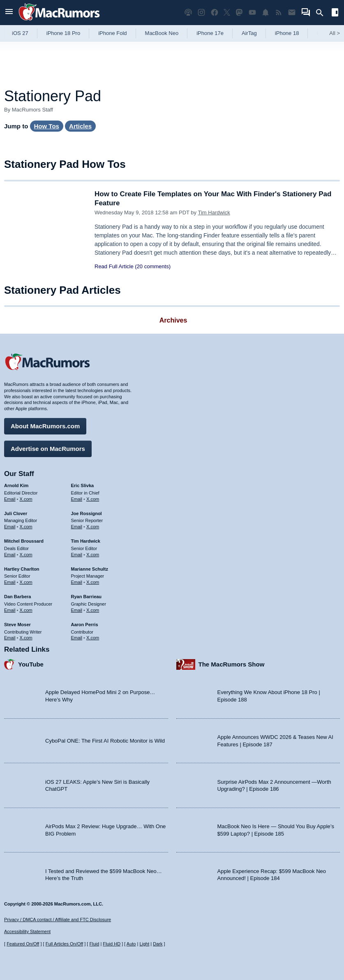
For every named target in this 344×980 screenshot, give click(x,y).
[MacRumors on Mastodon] (239, 13)
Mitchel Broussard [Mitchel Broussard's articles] (24, 541)
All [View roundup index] (335, 33)
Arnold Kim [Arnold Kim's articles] (16, 485)
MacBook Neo (162, 33)
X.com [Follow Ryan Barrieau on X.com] (93, 610)
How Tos (47, 126)
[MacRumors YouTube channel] (252, 13)
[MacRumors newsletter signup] (292, 13)
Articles (80, 126)
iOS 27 (20, 33)
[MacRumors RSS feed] (279, 13)
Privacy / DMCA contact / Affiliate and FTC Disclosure (58, 920)
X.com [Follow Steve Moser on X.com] (26, 638)
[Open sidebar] (335, 13)
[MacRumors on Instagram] (201, 13)
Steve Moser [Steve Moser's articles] (17, 625)
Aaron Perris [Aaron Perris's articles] (85, 625)
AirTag (249, 33)
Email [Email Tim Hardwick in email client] (77, 555)
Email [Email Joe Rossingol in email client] (77, 527)
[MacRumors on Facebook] (215, 13)
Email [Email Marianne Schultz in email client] (77, 582)
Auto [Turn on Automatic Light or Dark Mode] (131, 944)
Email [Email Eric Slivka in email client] (77, 499)
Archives (173, 320)
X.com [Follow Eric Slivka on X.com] (93, 499)
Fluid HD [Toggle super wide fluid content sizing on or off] (112, 944)
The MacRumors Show (232, 664)
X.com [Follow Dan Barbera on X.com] (26, 610)
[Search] (322, 13)
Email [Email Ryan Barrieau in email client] (77, 610)
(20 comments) (153, 266)
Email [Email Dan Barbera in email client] (10, 610)
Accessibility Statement (27, 931)
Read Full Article (114, 266)
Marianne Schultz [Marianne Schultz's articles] (90, 569)
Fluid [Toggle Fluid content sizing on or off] (94, 944)
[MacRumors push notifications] (266, 13)
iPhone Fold (112, 33)
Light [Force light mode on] (144, 944)
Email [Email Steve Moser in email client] (10, 638)
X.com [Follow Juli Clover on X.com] (26, 527)
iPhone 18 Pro (63, 33)
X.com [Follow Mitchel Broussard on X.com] (26, 555)
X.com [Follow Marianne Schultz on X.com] (93, 582)
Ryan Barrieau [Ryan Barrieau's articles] (87, 597)
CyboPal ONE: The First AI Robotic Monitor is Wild (105, 741)
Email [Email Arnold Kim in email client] (10, 499)
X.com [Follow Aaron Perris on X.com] (93, 638)
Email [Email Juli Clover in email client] (10, 527)
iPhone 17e (210, 33)
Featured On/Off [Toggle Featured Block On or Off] (23, 944)
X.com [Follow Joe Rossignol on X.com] (93, 527)
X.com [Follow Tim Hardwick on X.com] (93, 555)
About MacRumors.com (45, 426)
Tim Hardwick (214, 212)
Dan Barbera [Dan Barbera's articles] (17, 597)
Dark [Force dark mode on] (158, 944)
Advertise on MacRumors (48, 449)
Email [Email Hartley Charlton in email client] (10, 582)
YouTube (31, 664)
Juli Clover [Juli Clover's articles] (16, 513)
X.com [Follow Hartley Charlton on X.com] (26, 582)
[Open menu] (9, 13)
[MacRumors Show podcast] (188, 13)
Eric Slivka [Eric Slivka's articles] (83, 485)
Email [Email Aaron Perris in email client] (77, 638)
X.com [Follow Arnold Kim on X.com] (26, 499)
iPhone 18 (287, 33)
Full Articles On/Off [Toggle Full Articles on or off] (65, 944)
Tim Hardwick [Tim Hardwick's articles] (86, 541)
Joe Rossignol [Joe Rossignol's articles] (87, 513)
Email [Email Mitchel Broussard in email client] (10, 555)
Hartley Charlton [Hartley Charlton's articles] (22, 569)
